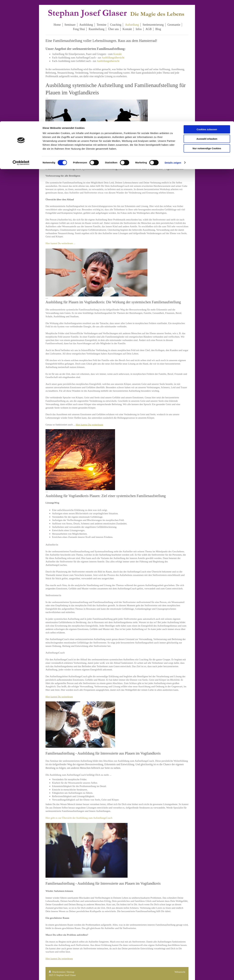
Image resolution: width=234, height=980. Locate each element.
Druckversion (57, 972)
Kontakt (117, 54)
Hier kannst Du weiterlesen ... (60, 243)
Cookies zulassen (207, 8)
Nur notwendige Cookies (207, 27)
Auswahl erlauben (207, 18)
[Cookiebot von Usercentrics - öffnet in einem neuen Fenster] (21, 41)
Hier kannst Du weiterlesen (89, 425)
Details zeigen (173, 41)
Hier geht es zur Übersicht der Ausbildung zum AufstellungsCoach (79, 818)
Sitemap (70, 972)
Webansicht (180, 972)
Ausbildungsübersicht (113, 58)
